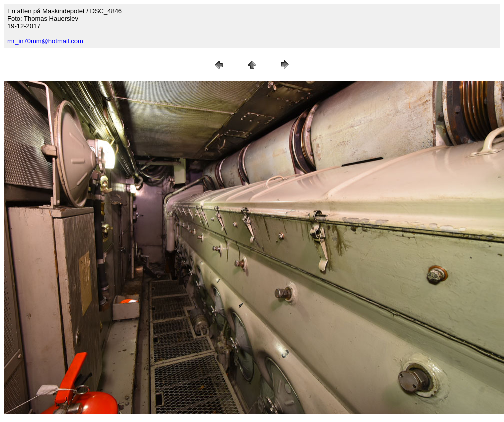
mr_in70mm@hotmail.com (45, 41)
